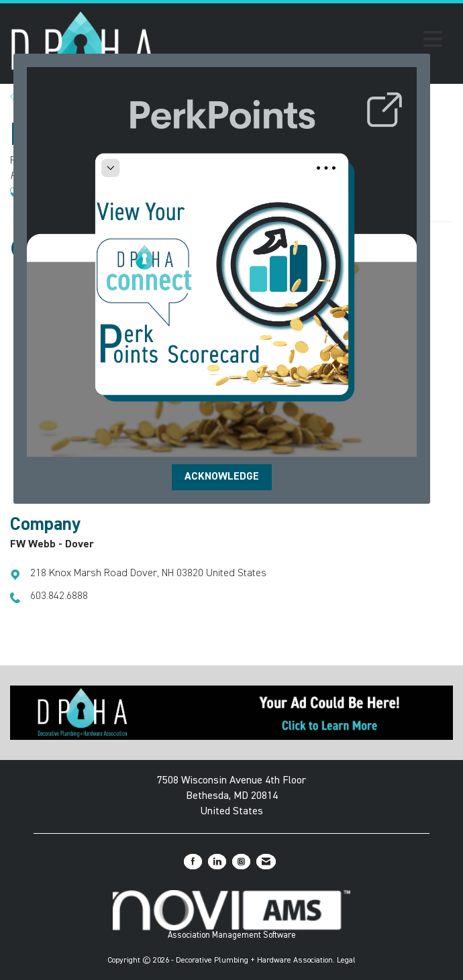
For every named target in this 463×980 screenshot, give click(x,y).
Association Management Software (232, 915)
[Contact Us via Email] (266, 862)
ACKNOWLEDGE (222, 477)
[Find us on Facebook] (193, 862)
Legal (346, 961)
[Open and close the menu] (303, 42)
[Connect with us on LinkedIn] (217, 862)
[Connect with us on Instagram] (241, 862)
